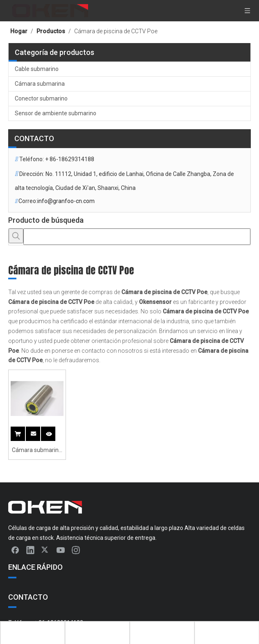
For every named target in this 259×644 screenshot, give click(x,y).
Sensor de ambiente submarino (56, 113)
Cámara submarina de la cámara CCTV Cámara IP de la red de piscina (37, 451)
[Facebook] (15, 550)
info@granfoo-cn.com (66, 201)
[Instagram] (76, 550)
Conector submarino (41, 98)
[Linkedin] (30, 550)
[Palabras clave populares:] (16, 236)
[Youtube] (61, 550)
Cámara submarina (40, 84)
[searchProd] (137, 237)
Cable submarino (37, 69)
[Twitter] (45, 550)
